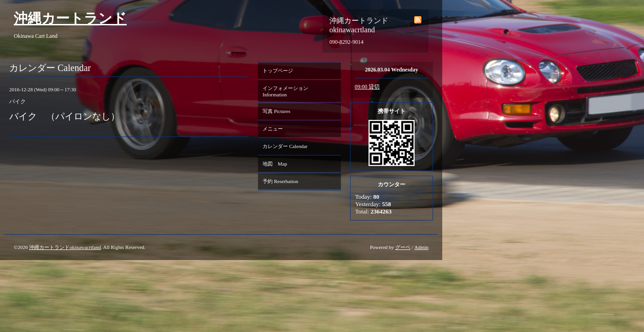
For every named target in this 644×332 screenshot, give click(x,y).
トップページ (278, 71)
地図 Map (275, 164)
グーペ (403, 247)
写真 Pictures (276, 111)
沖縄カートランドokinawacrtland (65, 247)
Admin (421, 247)
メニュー (273, 129)
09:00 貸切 (367, 87)
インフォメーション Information (288, 91)
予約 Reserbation (280, 181)
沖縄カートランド (70, 18)
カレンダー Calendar (285, 146)
